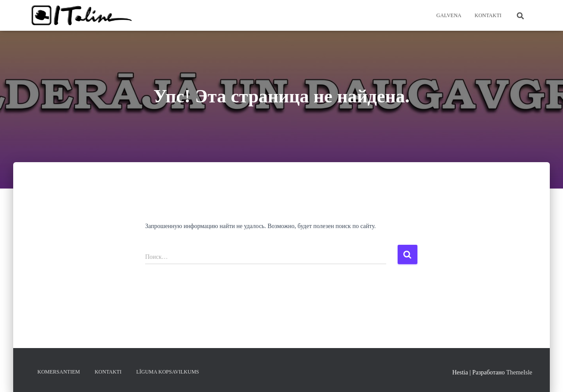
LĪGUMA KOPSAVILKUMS (168, 372)
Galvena (449, 15)
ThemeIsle (519, 372)
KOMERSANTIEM (59, 372)
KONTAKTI (488, 15)
